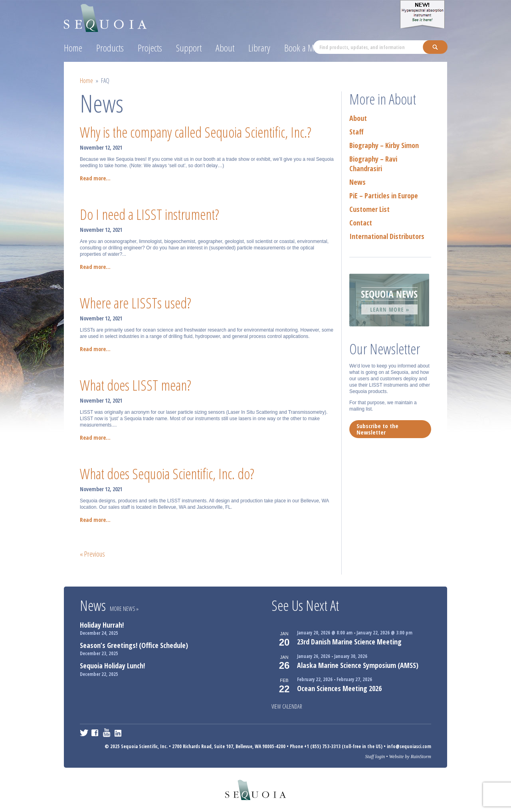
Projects (150, 48)
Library (259, 48)
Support (189, 48)
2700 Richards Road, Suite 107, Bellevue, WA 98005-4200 (229, 746)
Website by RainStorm (410, 757)
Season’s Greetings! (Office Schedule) (134, 645)
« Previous (92, 554)
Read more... (95, 178)
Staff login (375, 757)
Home (73, 48)
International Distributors (387, 236)
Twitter (84, 733)
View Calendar (287, 706)
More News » (124, 609)
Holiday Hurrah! (102, 625)
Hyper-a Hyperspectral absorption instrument (424, 14)
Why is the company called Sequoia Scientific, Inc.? (196, 132)
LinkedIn (119, 733)
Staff (357, 132)
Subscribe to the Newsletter (377, 429)
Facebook (96, 733)
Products (110, 48)
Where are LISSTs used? (136, 303)
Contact (361, 223)
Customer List (369, 209)
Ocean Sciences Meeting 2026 (339, 688)
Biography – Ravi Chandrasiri (373, 164)
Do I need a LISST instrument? (150, 214)
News (358, 182)
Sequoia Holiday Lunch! (112, 666)
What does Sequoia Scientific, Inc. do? (167, 474)
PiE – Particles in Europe (384, 196)
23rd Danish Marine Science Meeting (349, 642)
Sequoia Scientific (106, 17)
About (225, 48)
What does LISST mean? (136, 385)
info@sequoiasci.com (409, 746)
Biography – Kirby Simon (384, 145)
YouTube (107, 733)
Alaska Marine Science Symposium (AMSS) (358, 665)
